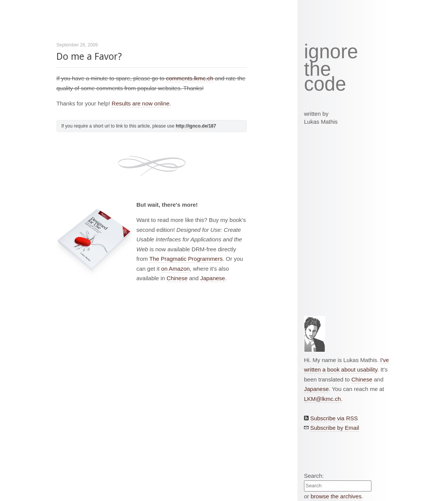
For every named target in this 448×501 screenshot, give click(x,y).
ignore (331, 52)
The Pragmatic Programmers (186, 259)
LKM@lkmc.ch (322, 399)
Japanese (213, 278)
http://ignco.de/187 (196, 126)
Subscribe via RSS (334, 418)
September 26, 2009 (77, 45)
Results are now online (141, 103)
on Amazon (175, 269)
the (318, 69)
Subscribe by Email (334, 428)
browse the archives (336, 496)
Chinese (177, 278)
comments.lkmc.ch (190, 78)
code (325, 84)
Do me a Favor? (89, 57)
